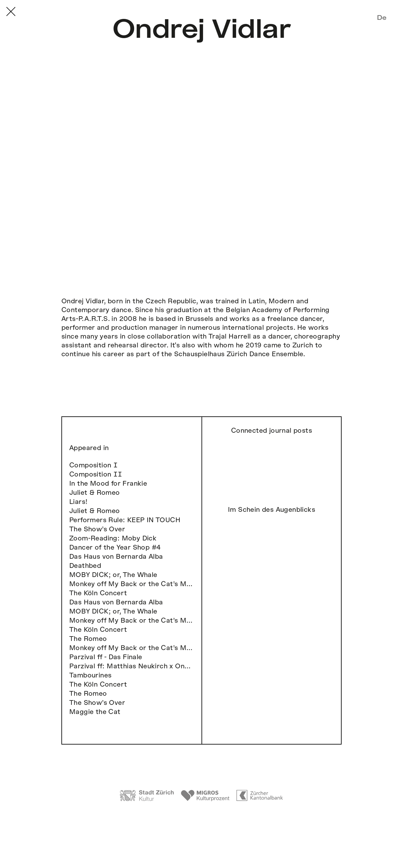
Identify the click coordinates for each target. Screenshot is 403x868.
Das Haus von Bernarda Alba (116, 557)
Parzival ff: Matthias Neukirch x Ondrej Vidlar (132, 666)
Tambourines (90, 675)
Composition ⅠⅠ (96, 474)
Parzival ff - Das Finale (106, 657)
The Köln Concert (98, 593)
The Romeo (88, 639)
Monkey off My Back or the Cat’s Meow (132, 584)
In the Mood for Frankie (108, 484)
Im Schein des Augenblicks (272, 510)
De (382, 18)
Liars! (78, 502)
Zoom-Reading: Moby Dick (113, 538)
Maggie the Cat (95, 712)
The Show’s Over (97, 529)
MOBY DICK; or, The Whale (113, 575)
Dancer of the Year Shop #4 (115, 548)
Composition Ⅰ (94, 465)
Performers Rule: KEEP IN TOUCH (125, 520)
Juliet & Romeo (95, 493)
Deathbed (85, 566)
